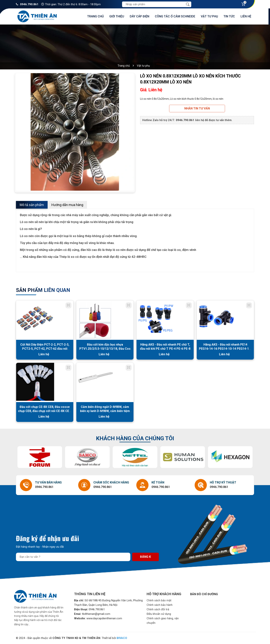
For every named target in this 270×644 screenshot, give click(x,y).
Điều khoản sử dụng (159, 614)
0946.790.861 (29, 4)
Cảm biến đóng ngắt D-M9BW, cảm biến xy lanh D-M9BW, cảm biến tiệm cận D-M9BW (105, 411)
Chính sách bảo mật (159, 600)
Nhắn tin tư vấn (197, 108)
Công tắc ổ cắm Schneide (175, 16)
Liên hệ (246, 16)
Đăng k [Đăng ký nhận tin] (145, 557)
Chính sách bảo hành (160, 605)
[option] (75, 132)
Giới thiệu (117, 16)
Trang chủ (95, 16)
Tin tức (229, 16)
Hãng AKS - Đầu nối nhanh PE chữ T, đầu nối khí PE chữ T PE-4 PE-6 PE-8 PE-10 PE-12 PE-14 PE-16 (165, 349)
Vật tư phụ (209, 16)
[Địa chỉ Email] (73, 557)
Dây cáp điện (139, 16)
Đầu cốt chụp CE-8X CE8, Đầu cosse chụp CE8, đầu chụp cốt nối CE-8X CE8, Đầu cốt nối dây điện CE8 (45, 411)
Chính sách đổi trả (158, 609)
